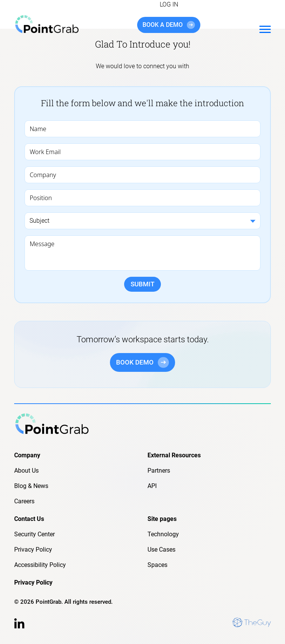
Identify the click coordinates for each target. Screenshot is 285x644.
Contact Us (29, 519)
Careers (24, 501)
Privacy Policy (33, 550)
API (152, 486)
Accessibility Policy (40, 565)
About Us (26, 471)
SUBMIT (142, 284)
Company (27, 455)
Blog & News (31, 486)
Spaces (157, 565)
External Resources (174, 455)
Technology (163, 534)
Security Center (34, 534)
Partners (159, 471)
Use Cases (161, 550)
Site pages (162, 519)
